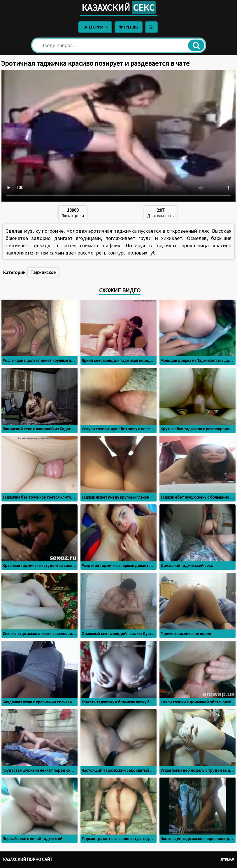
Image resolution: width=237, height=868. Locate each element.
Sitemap (227, 860)
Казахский (119, 8)
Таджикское (43, 272)
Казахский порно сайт (28, 859)
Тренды (129, 27)
